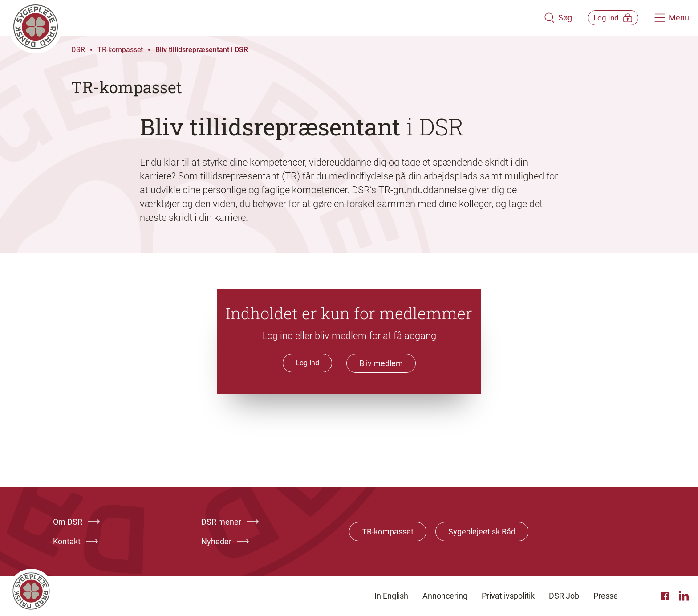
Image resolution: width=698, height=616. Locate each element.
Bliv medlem (381, 363)
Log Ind (307, 363)
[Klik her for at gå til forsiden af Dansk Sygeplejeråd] (270, 18)
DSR (78, 50)
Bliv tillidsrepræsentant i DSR (202, 50)
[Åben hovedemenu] (672, 18)
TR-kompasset (120, 50)
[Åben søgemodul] (546, 18)
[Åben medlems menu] (607, 18)
